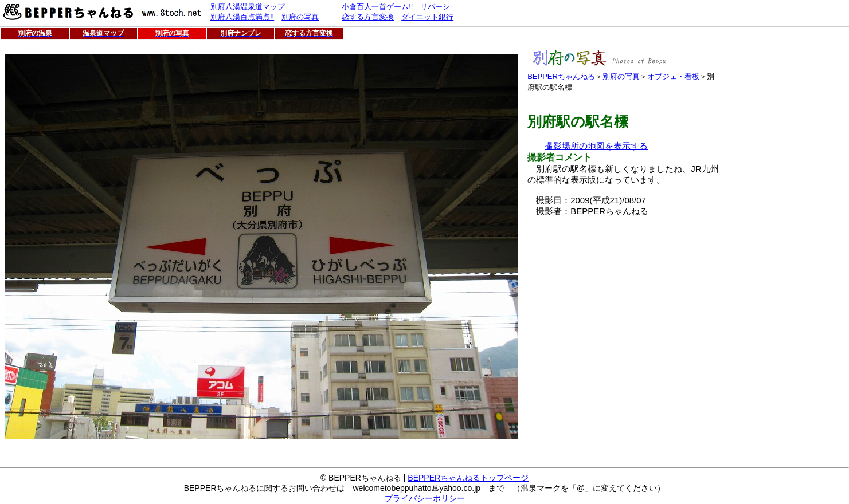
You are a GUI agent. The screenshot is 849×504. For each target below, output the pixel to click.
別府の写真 (621, 76)
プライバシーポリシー (425, 498)
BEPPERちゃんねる (561, 76)
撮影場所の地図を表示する (596, 146)
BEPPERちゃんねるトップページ (468, 478)
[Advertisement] (624, 297)
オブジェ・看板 (673, 76)
